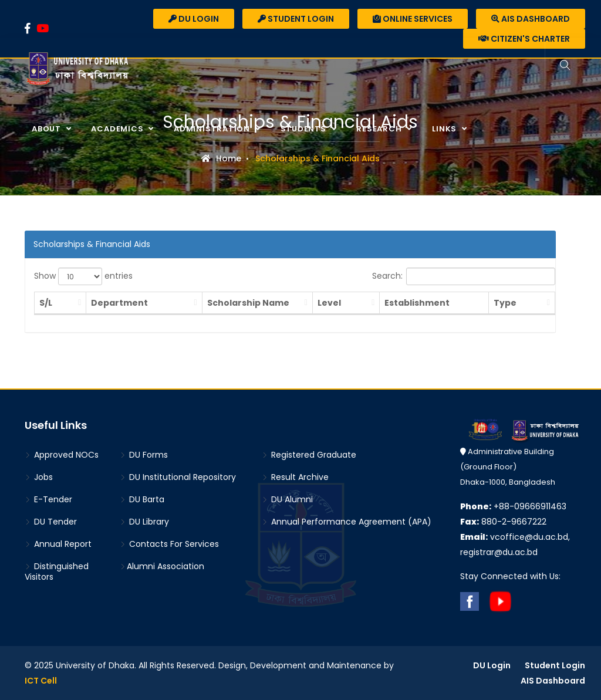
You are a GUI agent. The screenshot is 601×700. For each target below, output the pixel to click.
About (48, 129)
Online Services (413, 19)
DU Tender (51, 522)
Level (317, 303)
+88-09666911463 (513, 506)
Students (305, 129)
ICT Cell (41, 681)
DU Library (144, 522)
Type (514, 303)
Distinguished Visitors (57, 572)
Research (380, 129)
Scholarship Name (232, 303)
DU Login (194, 19)
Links (445, 129)
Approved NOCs (62, 455)
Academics (118, 129)
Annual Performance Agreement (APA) (347, 522)
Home (221, 158)
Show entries (83, 276)
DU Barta (142, 499)
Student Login (296, 19)
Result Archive (295, 477)
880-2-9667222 (503, 522)
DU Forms (144, 455)
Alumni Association (162, 566)
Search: (464, 276)
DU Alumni (287, 499)
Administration (213, 129)
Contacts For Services (169, 544)
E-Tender (48, 499)
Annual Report (58, 544)
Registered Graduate (309, 455)
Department (107, 303)
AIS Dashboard (531, 19)
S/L (46, 303)
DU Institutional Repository (178, 477)
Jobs (39, 477)
